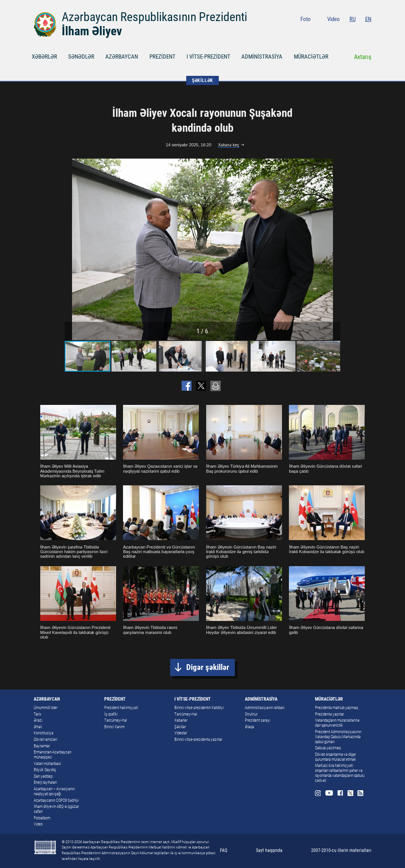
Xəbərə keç (229, 145)
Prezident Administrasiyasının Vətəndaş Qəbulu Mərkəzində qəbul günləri (338, 737)
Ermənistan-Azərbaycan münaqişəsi (52, 755)
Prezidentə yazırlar (330, 714)
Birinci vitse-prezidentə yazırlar (198, 739)
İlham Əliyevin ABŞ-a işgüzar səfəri (56, 809)
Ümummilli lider (46, 708)
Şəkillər (180, 727)
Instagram (325, 31)
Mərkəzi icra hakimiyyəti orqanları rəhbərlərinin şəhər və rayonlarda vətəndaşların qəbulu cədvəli (340, 773)
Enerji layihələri (45, 782)
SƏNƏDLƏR (81, 57)
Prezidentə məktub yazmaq (336, 708)
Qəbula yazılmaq (328, 748)
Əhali (38, 727)
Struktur (251, 714)
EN (368, 19)
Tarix (38, 714)
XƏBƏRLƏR (44, 57)
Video (334, 19)
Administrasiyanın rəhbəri (265, 708)
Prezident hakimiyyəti (121, 708)
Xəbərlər (181, 720)
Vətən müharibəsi (47, 764)
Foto (306, 19)
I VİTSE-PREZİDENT (208, 57)
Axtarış (363, 57)
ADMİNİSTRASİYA (262, 57)
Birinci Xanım (114, 727)
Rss (368, 31)
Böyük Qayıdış (45, 770)
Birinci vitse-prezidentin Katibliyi (199, 708)
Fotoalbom (42, 818)
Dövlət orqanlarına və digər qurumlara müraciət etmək (335, 757)
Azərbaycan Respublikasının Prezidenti (154, 17)
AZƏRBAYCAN (122, 57)
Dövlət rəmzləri (45, 739)
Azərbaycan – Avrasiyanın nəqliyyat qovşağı (54, 791)
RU (353, 19)
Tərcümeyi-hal (116, 720)
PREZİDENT (162, 57)
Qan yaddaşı (43, 776)
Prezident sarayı (257, 720)
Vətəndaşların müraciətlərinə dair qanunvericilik (337, 723)
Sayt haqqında (269, 850)
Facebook (348, 31)
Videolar (181, 733)
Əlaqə (249, 727)
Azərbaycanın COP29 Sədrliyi (56, 800)
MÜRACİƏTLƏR (311, 57)
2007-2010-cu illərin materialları (341, 850)
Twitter (358, 31)
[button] (333, 249)
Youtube (336, 31)
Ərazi (38, 720)
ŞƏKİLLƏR (202, 80)
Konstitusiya (43, 733)
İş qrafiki (111, 714)
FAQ (224, 850)
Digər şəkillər (208, 667)
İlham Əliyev (92, 31)
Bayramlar (42, 746)
